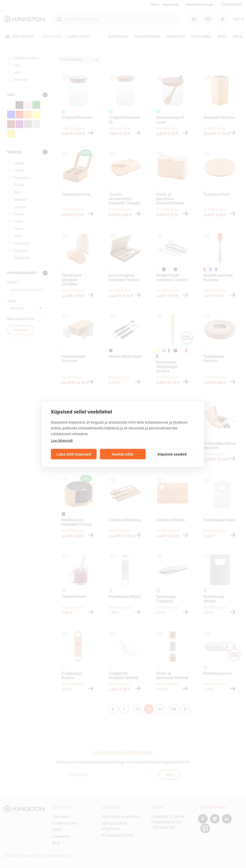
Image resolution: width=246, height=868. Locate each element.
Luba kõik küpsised (74, 454)
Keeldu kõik (123, 454)
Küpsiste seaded (172, 454)
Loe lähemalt (62, 440)
